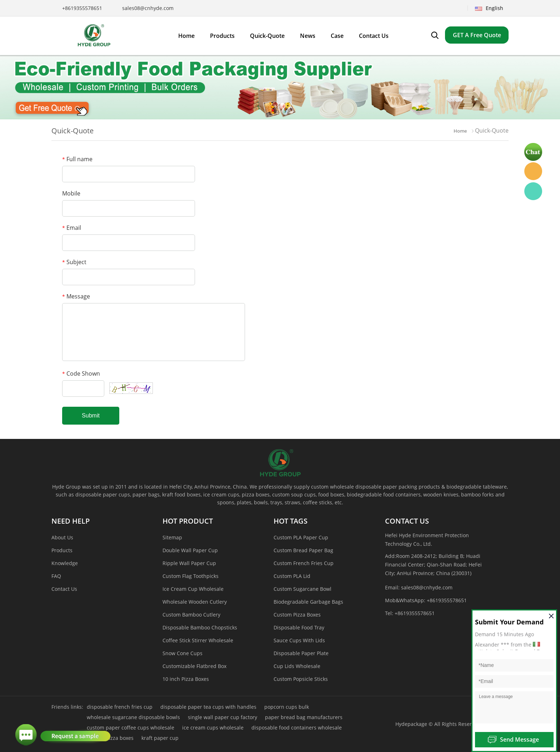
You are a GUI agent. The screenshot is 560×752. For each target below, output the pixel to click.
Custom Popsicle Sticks (301, 679)
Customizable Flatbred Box (194, 666)
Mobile (71, 193)
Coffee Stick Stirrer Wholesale (198, 640)
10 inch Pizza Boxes (186, 679)
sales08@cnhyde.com (148, 8)
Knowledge (65, 563)
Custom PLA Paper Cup (301, 537)
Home (460, 131)
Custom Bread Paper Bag (303, 550)
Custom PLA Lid (292, 576)
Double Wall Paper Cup (190, 550)
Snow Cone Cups (182, 653)
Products (62, 550)
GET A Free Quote (477, 35)
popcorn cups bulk (287, 707)
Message (76, 296)
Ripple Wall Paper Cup (189, 563)
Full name (77, 159)
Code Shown (81, 373)
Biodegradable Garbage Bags (308, 602)
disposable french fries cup (120, 707)
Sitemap (172, 537)
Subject (74, 262)
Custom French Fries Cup (304, 563)
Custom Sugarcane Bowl (302, 589)
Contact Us (64, 589)
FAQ (56, 576)
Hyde (533, 171)
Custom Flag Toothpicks (191, 576)
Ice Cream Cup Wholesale (193, 589)
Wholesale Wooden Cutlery (195, 602)
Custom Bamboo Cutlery (191, 615)
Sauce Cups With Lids (299, 640)
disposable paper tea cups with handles (208, 707)
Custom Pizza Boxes (297, 615)
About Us (62, 537)
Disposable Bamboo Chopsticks (200, 627)
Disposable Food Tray (299, 627)
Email (72, 228)
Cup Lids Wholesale (297, 666)
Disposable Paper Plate (301, 653)
